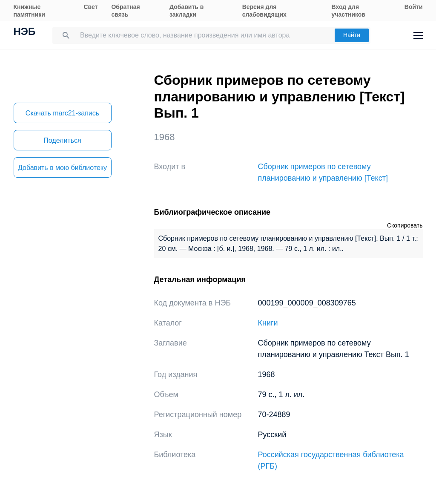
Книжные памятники (29, 11)
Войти (414, 7)
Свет (90, 7)
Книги (268, 323)
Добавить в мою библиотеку (62, 168)
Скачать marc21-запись (62, 113)
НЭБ (25, 32)
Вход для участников (349, 11)
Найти (352, 35)
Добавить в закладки (186, 11)
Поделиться (62, 140)
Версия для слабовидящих (264, 11)
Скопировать (405, 225)
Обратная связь (125, 11)
